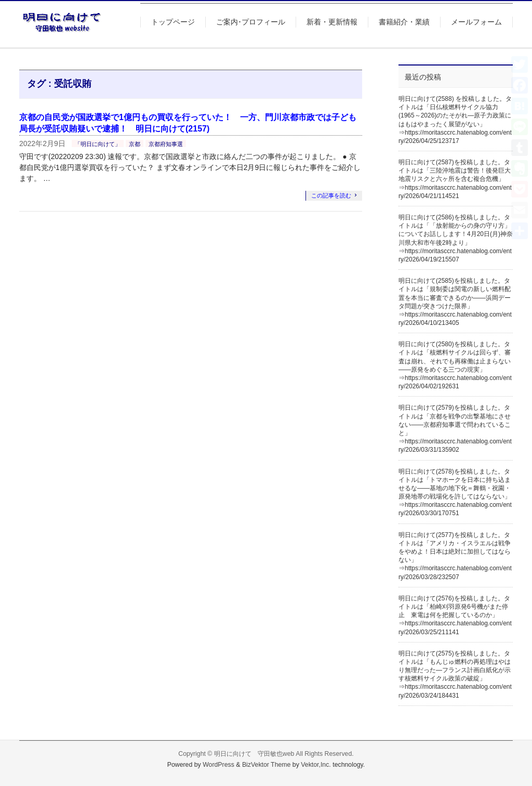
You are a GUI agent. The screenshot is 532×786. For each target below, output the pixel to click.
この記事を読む (331, 195)
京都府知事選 (166, 144)
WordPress (218, 765)
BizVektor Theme (267, 765)
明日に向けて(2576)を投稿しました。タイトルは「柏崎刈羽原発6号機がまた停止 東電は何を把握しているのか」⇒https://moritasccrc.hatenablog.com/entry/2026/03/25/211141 (455, 615)
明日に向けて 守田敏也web (254, 754)
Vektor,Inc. (316, 765)
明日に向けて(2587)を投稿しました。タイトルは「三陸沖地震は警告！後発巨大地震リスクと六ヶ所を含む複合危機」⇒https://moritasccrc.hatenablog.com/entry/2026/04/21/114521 (455, 179)
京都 (135, 144)
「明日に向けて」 (98, 144)
